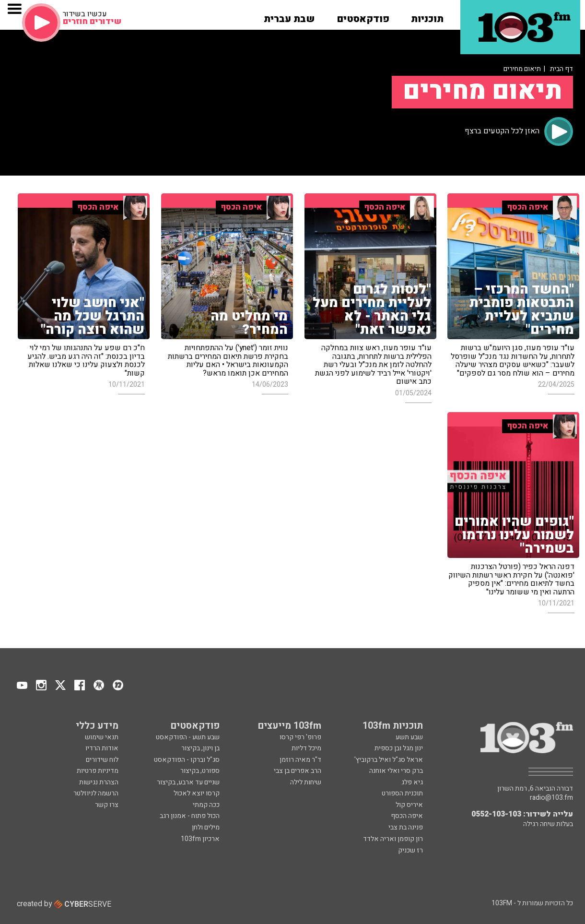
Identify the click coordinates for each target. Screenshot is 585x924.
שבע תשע (409, 737)
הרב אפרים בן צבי (298, 771)
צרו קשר (107, 805)
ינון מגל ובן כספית (399, 748)
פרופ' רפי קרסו (300, 737)
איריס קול (409, 805)
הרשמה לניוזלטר (96, 793)
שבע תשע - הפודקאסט (188, 737)
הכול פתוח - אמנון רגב (190, 816)
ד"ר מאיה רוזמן (300, 760)
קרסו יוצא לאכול (197, 793)
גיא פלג (412, 782)
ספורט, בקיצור (200, 771)
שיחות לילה (306, 782)
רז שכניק (410, 850)
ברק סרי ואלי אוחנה (396, 771)
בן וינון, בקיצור (200, 748)
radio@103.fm (551, 798)
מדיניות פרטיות (98, 771)
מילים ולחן (206, 827)
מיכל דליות (306, 748)
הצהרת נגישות (99, 782)
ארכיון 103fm (200, 839)
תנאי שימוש (102, 737)
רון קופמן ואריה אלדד (393, 839)
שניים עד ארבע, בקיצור (188, 782)
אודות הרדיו (102, 748)
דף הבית (562, 69)
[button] (427, 16)
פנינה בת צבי (406, 827)
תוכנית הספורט (402, 793)
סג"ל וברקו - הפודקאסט (187, 760)
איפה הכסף (407, 816)
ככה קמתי (206, 805)
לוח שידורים (102, 760)
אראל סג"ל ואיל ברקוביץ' (389, 760)
